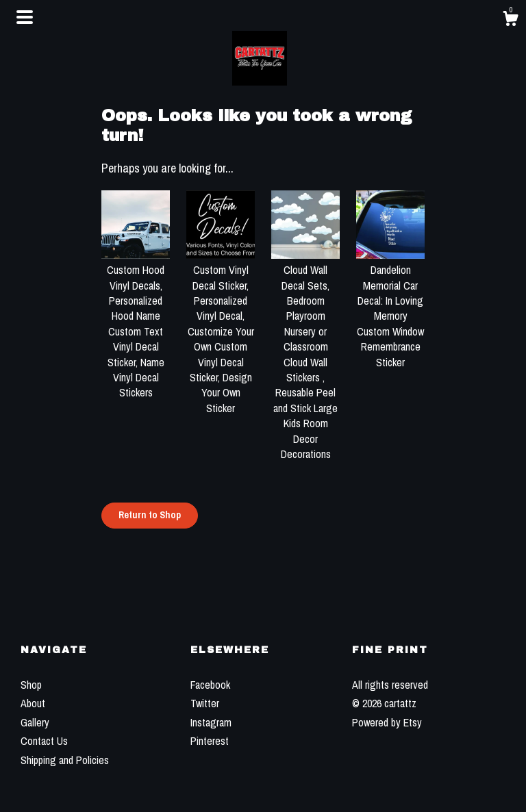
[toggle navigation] (25, 17)
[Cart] (510, 21)
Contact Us (44, 741)
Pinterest (210, 741)
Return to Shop (150, 515)
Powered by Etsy (387, 722)
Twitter (205, 703)
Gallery (35, 722)
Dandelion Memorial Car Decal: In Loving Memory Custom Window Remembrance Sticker (390, 308)
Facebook (210, 685)
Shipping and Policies (65, 760)
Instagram (211, 722)
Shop (31, 685)
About (33, 703)
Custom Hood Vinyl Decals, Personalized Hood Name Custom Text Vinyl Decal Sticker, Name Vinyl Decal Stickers (136, 324)
